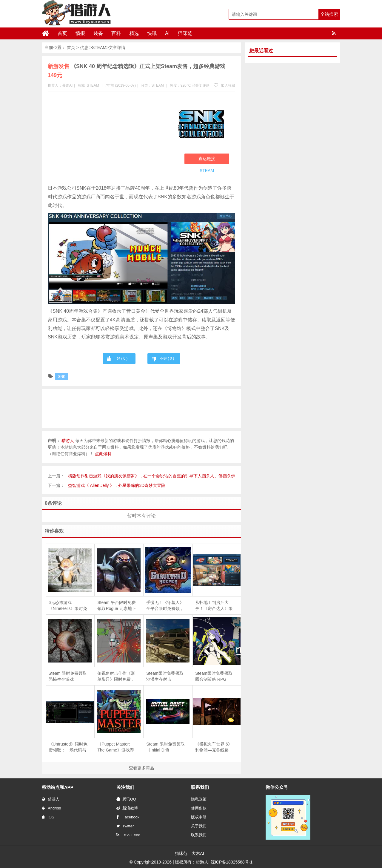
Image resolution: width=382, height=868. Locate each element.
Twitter (125, 826)
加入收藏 (224, 85)
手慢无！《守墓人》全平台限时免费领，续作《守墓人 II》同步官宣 (165, 606)
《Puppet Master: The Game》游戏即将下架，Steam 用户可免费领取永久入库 (116, 747)
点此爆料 (103, 454)
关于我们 (199, 826)
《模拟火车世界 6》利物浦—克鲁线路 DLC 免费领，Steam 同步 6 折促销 (214, 747)
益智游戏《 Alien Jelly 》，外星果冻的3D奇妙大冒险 (117, 485)
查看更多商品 (141, 768)
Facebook (128, 817)
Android (51, 808)
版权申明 (199, 817)
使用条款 (199, 808)
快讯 (152, 33)
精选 (134, 33)
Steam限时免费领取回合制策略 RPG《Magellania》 (214, 677)
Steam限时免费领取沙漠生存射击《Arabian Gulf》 (165, 677)
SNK (62, 377)
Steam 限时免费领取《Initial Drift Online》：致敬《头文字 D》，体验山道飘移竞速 (165, 747)
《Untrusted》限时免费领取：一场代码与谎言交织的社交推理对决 (68, 747)
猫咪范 (185, 33)
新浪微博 (127, 808)
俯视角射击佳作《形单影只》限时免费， (116, 676)
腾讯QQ (126, 799)
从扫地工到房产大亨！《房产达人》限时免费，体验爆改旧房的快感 (214, 606)
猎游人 (51, 799)
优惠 (84, 47)
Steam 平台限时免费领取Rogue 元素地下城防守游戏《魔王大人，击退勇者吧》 (117, 606)
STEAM (99, 47)
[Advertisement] (110, 139)
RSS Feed (128, 835)
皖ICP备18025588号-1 (232, 862)
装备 (98, 33)
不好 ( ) (167, 358)
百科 (116, 33)
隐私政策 (199, 799)
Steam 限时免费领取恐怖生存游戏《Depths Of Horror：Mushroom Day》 (68, 677)
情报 (80, 33)
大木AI (198, 853)
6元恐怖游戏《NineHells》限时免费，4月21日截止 (68, 606)
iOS (48, 817)
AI (167, 33)
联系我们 (199, 835)
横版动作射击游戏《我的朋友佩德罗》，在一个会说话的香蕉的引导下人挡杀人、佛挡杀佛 (152, 476)
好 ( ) (122, 358)
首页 (62, 33)
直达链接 (207, 159)
